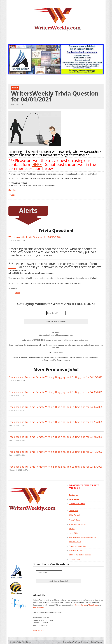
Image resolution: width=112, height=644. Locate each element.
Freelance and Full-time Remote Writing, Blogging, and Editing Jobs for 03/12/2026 (55, 452)
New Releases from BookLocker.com (83, 537)
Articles (72, 529)
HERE (37, 164)
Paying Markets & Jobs (78, 546)
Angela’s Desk (74, 520)
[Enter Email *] (56, 313)
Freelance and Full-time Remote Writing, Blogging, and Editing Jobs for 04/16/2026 (55, 377)
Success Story (74, 559)
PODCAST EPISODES (78, 524)
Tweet (12, 195)
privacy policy (38, 630)
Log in (60, 642)
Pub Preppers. (39, 607)
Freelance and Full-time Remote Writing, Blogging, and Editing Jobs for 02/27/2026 (55, 467)
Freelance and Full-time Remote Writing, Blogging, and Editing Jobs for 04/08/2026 (55, 392)
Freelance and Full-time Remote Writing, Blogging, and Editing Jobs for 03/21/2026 (55, 437)
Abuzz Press (93, 605)
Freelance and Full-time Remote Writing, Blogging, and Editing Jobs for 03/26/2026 (55, 422)
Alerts (15, 88)
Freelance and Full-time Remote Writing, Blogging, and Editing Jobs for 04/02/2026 (55, 407)
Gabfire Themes (96, 642)
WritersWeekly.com (23, 642)
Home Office (74, 533)
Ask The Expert (75, 542)
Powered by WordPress (72, 642)
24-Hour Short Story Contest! (80, 555)
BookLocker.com (81, 605)
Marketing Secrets (76, 551)
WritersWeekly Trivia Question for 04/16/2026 (34, 237)
